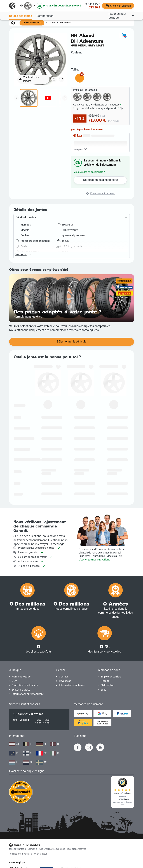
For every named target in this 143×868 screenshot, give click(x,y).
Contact (64, 677)
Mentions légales (21, 677)
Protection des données (25, 685)
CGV (14, 681)
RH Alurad (66, 23)
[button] (72, 218)
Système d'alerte (21, 690)
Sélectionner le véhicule (71, 342)
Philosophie (107, 685)
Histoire (105, 681)
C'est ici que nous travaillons (94, 560)
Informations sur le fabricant (28, 694)
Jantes (52, 23)
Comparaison (45, 16)
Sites (103, 690)
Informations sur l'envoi (72, 685)
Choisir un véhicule (32, 23)
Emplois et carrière (111, 677)
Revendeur (65, 681)
